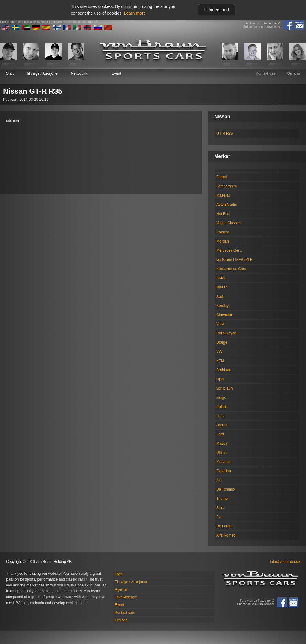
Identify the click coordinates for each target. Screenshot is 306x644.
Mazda (222, 443)
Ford (220, 434)
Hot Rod (223, 214)
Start (10, 73)
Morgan (223, 241)
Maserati (223, 195)
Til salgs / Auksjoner (42, 73)
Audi (220, 296)
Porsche (223, 232)
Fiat (219, 517)
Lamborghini (226, 186)
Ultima (222, 453)
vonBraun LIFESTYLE (234, 260)
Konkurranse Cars (231, 269)
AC (219, 480)
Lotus (221, 416)
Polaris (222, 407)
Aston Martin (227, 205)
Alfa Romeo (226, 535)
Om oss (294, 73)
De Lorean (225, 526)
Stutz (220, 508)
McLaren (224, 462)
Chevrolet (224, 315)
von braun (224, 388)
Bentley (222, 306)
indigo (221, 397)
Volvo (221, 324)
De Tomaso (226, 489)
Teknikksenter (126, 597)
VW (219, 352)
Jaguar (222, 425)
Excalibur (224, 471)
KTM (220, 361)
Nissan (222, 287)
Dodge (222, 342)
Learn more (135, 13)
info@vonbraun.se (285, 562)
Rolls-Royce (226, 333)
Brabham (224, 370)
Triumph (223, 499)
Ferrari (222, 177)
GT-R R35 (225, 134)
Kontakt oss (265, 73)
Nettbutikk (79, 73)
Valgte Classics (229, 223)
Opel (220, 379)
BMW (221, 278)
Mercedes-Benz (229, 250)
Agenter (121, 589)
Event (116, 73)
